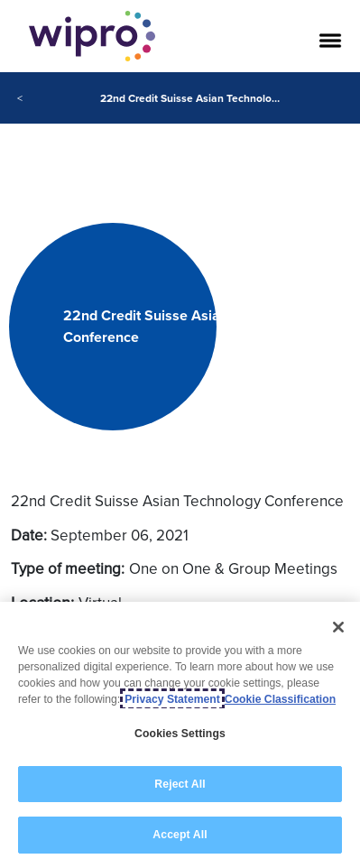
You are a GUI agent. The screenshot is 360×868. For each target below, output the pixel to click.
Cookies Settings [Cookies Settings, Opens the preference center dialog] (180, 734)
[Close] (338, 627)
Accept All (180, 835)
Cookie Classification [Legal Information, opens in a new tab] (280, 699)
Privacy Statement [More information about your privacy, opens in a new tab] (172, 699)
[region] (180, 735)
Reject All (180, 784)
